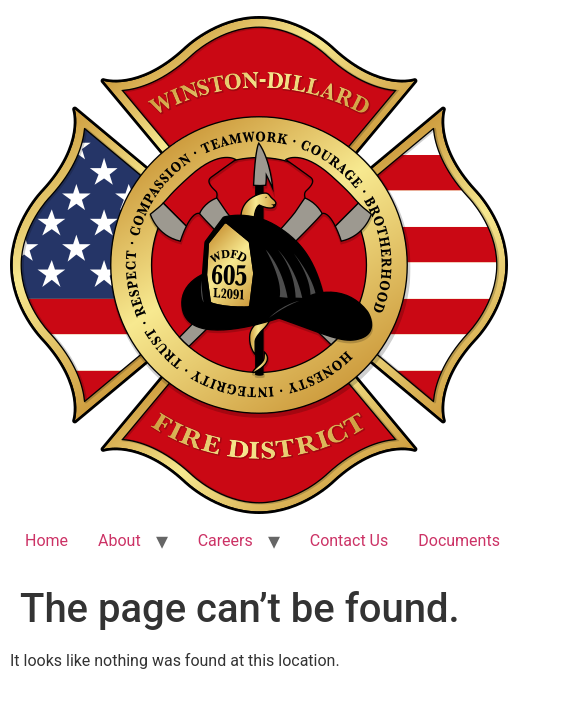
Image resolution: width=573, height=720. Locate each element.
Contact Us (349, 540)
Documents (459, 540)
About (119, 540)
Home (46, 540)
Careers (225, 540)
